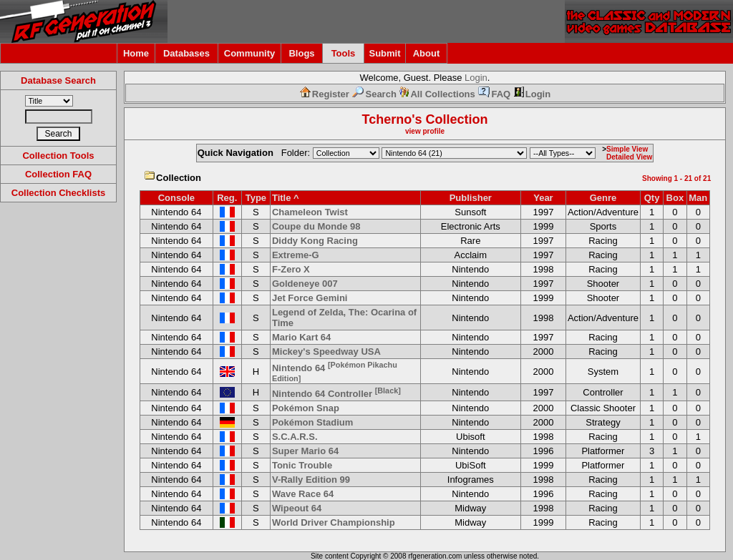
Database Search (58, 80)
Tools (344, 53)
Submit (384, 53)
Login (476, 78)
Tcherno (387, 119)
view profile (425, 131)
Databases (186, 53)
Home (136, 53)
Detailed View (629, 157)
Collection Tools (58, 156)
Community (250, 53)
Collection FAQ (58, 174)
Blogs (301, 53)
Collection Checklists (58, 193)
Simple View (627, 149)
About (427, 53)
